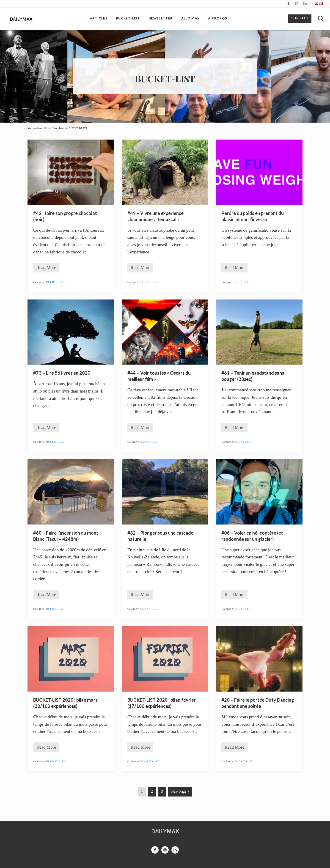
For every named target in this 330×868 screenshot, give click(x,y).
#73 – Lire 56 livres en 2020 (62, 373)
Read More (46, 269)
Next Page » (180, 792)
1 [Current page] (142, 792)
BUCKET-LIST (56, 282)
